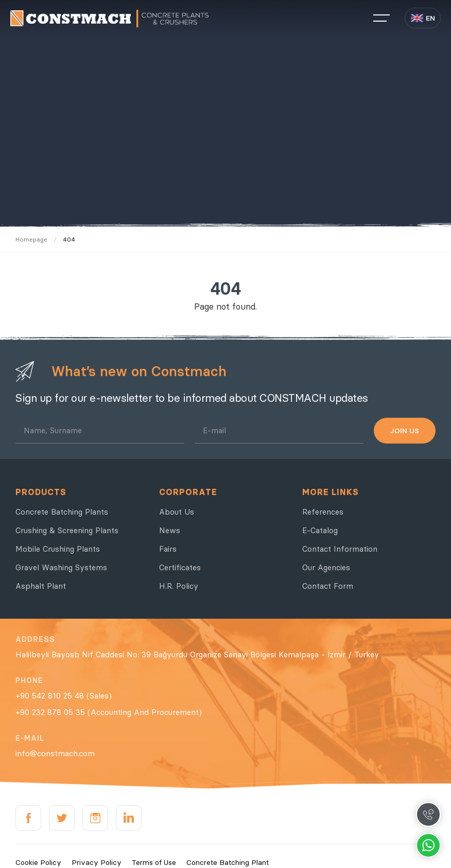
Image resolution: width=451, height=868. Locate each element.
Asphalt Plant (41, 586)
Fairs (168, 549)
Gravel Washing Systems (61, 567)
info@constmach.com (55, 753)
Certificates (180, 567)
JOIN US (405, 431)
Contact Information (340, 549)
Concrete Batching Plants (62, 512)
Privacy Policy (97, 862)
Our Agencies (326, 567)
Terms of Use (154, 862)
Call (428, 814)
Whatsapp (428, 845)
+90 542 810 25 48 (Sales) (64, 696)
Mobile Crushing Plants (58, 549)
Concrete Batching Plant (228, 862)
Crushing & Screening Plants (67, 530)
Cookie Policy (38, 862)
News (170, 530)
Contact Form (328, 586)
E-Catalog (320, 530)
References (323, 512)
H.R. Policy (179, 586)
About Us (177, 512)
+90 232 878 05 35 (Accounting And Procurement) (109, 712)
